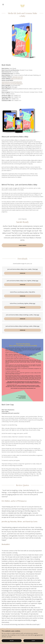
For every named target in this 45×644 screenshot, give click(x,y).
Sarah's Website (23, 245)
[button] (5, 4)
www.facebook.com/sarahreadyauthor (12, 82)
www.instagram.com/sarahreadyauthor (12, 84)
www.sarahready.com (17, 79)
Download (23, 273)
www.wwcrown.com (18, 77)
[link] (23, 4)
